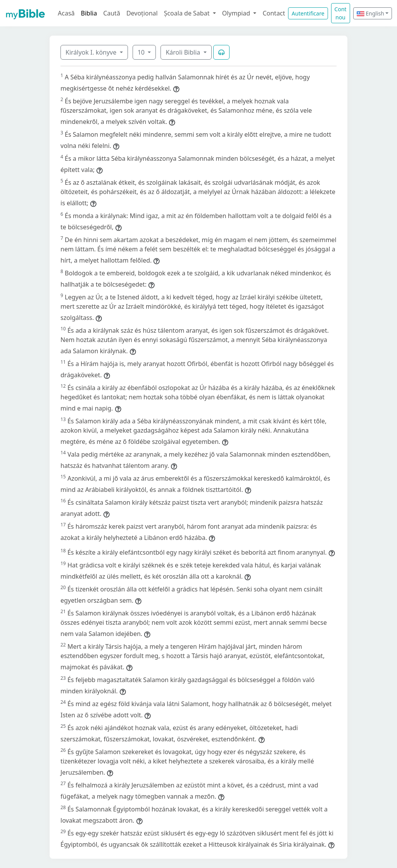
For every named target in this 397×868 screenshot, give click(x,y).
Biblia (89, 13)
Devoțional (142, 13)
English (370, 13)
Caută (112, 13)
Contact (274, 13)
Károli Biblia (184, 52)
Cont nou (341, 13)
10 (142, 52)
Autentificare (308, 13)
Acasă (66, 13)
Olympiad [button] (237, 13)
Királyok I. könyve (92, 52)
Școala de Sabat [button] (188, 13)
